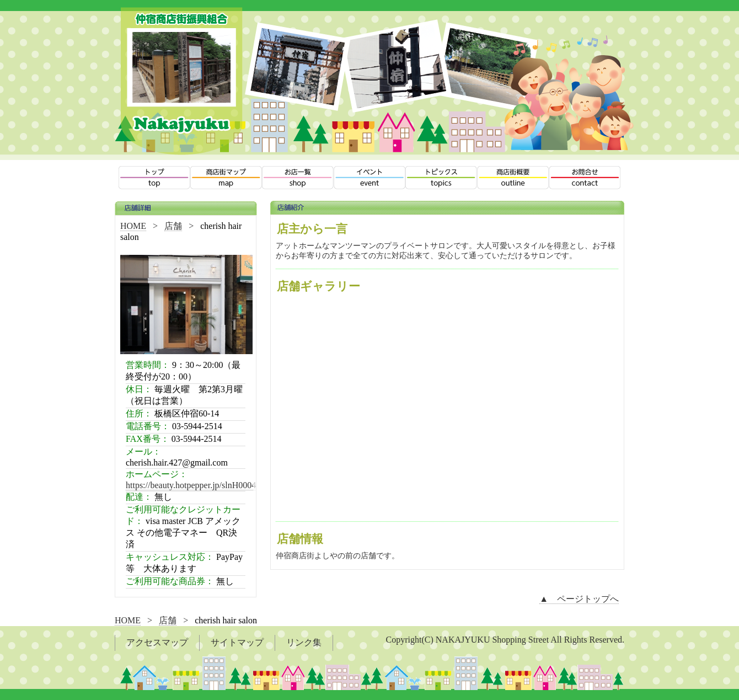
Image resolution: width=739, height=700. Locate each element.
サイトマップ (237, 642)
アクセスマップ (157, 642)
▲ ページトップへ (579, 599)
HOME (133, 226)
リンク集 (304, 642)
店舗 (173, 226)
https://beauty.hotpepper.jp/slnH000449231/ (203, 485)
